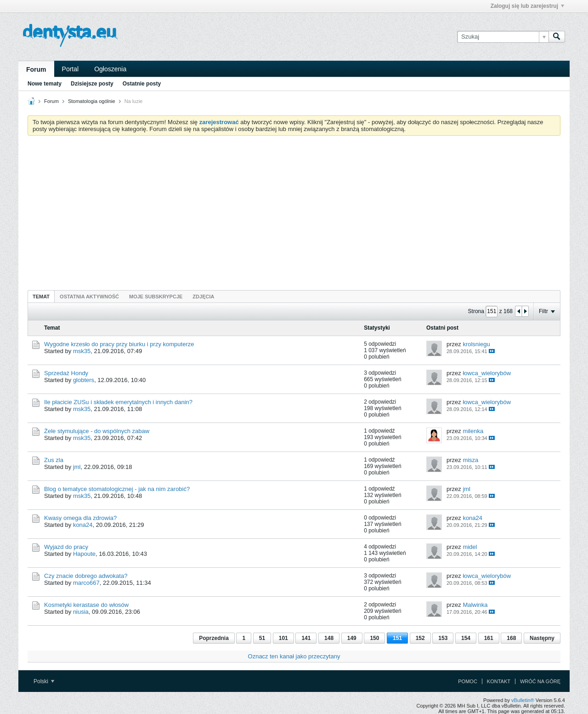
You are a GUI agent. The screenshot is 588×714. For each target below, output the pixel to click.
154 (466, 638)
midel (470, 547)
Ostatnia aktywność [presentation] (89, 297)
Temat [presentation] (41, 297)
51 (262, 638)
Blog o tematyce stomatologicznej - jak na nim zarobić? (117, 489)
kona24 (83, 525)
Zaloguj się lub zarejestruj (527, 6)
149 (352, 638)
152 (420, 638)
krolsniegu (476, 344)
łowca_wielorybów (487, 373)
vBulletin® (523, 700)
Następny (542, 638)
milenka (473, 431)
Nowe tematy (45, 84)
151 (397, 638)
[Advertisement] (294, 211)
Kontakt (499, 681)
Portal (71, 69)
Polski (44, 681)
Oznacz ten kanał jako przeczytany (294, 656)
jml (77, 467)
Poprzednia (214, 638)
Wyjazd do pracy (66, 547)
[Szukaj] (503, 37)
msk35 (82, 351)
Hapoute (84, 554)
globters (84, 380)
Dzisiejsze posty (92, 84)
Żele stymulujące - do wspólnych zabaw (97, 431)
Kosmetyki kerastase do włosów (86, 605)
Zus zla (54, 460)
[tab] (41, 296)
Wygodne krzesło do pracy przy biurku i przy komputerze (119, 344)
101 (283, 638)
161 (489, 638)
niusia (81, 612)
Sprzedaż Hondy (66, 373)
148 (329, 638)
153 (443, 638)
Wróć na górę (540, 681)
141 (306, 638)
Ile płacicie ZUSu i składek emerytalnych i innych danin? (118, 402)
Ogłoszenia (110, 69)
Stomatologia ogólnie (92, 101)
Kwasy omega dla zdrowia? (80, 518)
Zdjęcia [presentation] (203, 297)
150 (374, 638)
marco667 (86, 583)
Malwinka (475, 605)
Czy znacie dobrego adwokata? (86, 576)
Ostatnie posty (142, 84)
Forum (36, 69)
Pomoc (468, 681)
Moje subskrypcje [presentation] (156, 297)
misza (470, 460)
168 (511, 638)
